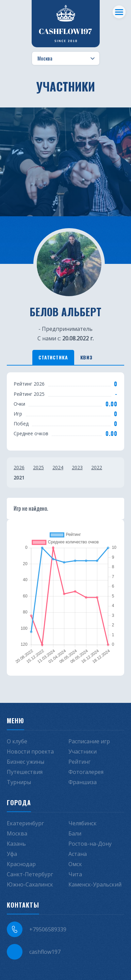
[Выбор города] (66, 58)
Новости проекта (30, 751)
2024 (58, 467)
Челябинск (83, 823)
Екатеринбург (25, 823)
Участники (83, 751)
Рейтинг (79, 762)
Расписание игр (89, 741)
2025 (38, 467)
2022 (97, 467)
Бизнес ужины (26, 762)
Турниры (19, 782)
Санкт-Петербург (30, 874)
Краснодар (21, 864)
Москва (17, 833)
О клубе (17, 741)
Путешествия (25, 772)
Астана (78, 854)
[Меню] (119, 12)
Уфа (12, 854)
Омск (75, 864)
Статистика (53, 357)
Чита (75, 874)
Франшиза (83, 782)
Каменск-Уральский (95, 884)
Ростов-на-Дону (90, 844)
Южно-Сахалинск (30, 884)
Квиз (86, 357)
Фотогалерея (86, 772)
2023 (77, 467)
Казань (16, 844)
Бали (75, 833)
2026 (19, 467)
